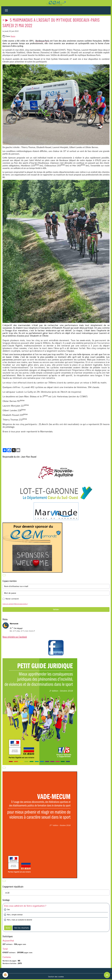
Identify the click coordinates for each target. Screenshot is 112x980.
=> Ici (7, 892)
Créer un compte (8, 604)
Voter (8, 928)
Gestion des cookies (56, 977)
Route (13, 36)
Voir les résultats (22, 928)
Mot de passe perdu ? (21, 604)
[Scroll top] (107, 975)
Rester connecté (12, 599)
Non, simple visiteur (15, 915)
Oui (8, 909)
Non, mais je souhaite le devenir (20, 920)
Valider (56, 609)
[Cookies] (5, 975)
